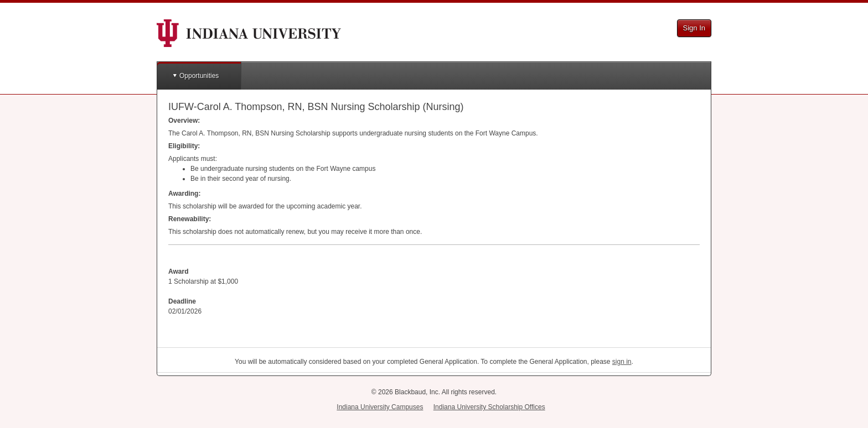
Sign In (694, 28)
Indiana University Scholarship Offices (489, 407)
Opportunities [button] (199, 76)
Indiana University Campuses (380, 407)
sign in (622, 362)
